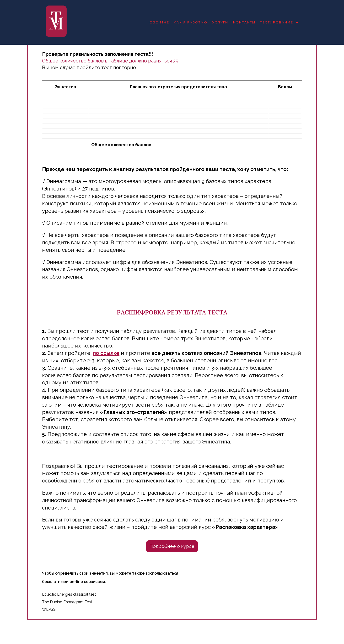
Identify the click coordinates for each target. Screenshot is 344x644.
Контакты (244, 22)
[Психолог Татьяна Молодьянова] (56, 22)
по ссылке (106, 353)
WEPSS (49, 610)
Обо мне (159, 22)
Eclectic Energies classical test (69, 594)
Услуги (220, 22)
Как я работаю (191, 22)
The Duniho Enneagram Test (67, 602)
